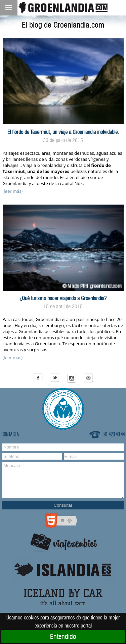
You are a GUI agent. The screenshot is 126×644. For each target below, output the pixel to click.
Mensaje (63, 480)
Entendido (63, 637)
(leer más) (13, 191)
